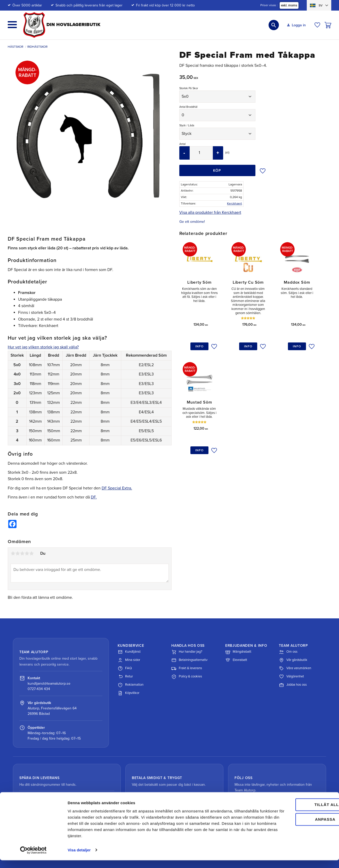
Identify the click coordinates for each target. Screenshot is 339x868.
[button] (12, 25)
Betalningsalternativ (189, 660)
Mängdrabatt (238, 652)
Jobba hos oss (293, 685)
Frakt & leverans (187, 668)
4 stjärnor (27, 553)
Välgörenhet (291, 677)
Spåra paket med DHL (46, 799)
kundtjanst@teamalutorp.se (49, 683)
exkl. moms (289, 5)
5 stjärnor (31, 553)
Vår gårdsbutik (293, 660)
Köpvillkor (128, 693)
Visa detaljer (79, 858)
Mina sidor (129, 660)
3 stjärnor (22, 553)
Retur (125, 677)
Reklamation (131, 685)
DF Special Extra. (117, 488)
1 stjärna (13, 553)
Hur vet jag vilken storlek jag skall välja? (43, 347)
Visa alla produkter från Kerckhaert (210, 212)
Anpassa (296, 827)
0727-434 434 (39, 689)
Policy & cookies (187, 677)
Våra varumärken (295, 668)
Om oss (288, 652)
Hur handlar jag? (187, 652)
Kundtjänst (129, 652)
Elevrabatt (236, 660)
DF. (94, 497)
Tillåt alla (296, 813)
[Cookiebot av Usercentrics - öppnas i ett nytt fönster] (33, 858)
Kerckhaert (235, 203)
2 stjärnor (18, 553)
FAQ (125, 668)
